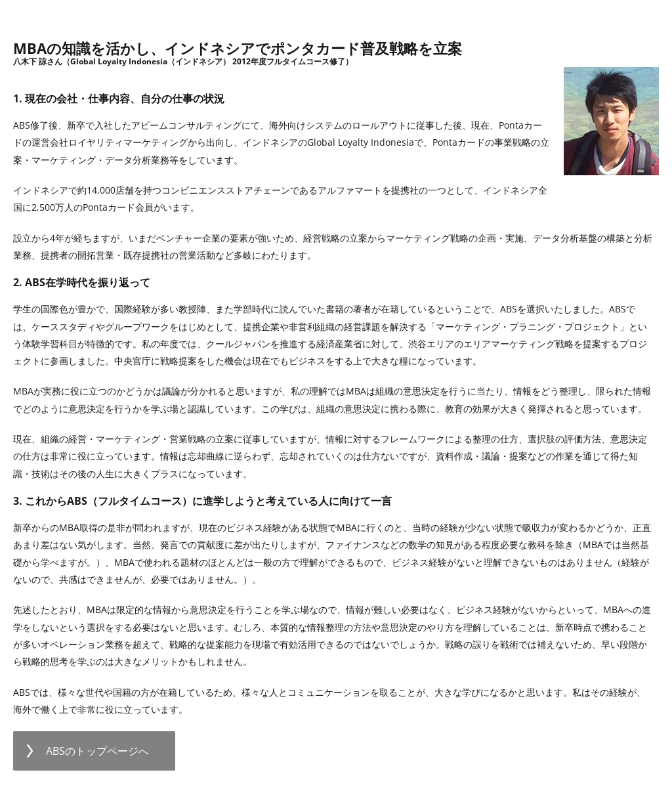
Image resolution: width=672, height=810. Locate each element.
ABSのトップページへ (97, 751)
